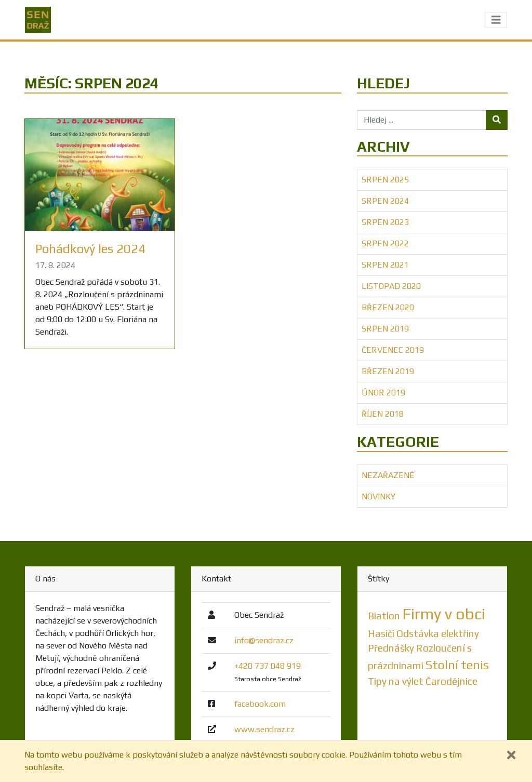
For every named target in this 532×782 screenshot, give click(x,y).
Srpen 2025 (385, 180)
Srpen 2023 (385, 222)
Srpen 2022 (385, 243)
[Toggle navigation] (496, 20)
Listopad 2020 (391, 286)
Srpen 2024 (385, 201)
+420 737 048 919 (268, 666)
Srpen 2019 (385, 329)
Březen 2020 (388, 307)
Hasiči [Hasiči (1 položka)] (381, 633)
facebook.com (260, 704)
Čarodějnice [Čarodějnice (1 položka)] (451, 681)
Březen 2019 (388, 371)
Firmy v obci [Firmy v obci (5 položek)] (444, 614)
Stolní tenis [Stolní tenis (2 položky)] (457, 665)
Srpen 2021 (385, 265)
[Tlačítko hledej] (497, 120)
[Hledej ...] (422, 120)
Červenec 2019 (393, 350)
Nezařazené (388, 475)
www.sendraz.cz (264, 729)
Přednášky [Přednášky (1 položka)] (391, 648)
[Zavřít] (511, 755)
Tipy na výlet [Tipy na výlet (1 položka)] (396, 681)
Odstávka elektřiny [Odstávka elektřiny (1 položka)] (438, 633)
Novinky (378, 496)
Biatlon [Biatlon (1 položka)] (384, 616)
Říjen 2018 (383, 414)
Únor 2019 (383, 393)
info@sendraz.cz (264, 640)
